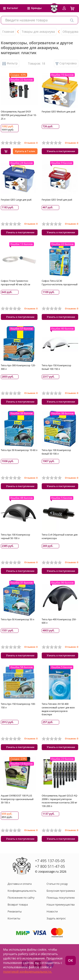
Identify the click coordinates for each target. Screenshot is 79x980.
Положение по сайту (21, 898)
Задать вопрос (56, 918)
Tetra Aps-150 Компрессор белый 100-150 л (56, 367)
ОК (70, 960)
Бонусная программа (61, 891)
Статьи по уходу (57, 884)
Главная (8, 32)
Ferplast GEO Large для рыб (16, 200)
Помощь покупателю (61, 898)
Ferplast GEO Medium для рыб (59, 111)
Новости (52, 911)
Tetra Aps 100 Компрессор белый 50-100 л (56, 452)
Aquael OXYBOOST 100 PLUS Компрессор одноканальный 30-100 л (17, 799)
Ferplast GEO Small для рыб (57, 200)
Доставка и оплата (20, 884)
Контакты (14, 918)
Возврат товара (18, 904)
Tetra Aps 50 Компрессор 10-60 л (19, 450)
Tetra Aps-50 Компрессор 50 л (17, 619)
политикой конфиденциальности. (28, 972)
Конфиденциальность (22, 891)
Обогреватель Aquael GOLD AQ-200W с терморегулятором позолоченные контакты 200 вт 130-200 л (60, 801)
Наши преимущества (61, 904)
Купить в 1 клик (25, 151)
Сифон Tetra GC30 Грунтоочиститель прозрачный (60, 283)
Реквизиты (15, 911)
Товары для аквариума (38, 32)
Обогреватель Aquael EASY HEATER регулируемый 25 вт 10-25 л (19, 115)
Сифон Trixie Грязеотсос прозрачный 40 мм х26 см (15, 283)
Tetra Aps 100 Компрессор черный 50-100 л (15, 536)
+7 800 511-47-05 (50, 866)
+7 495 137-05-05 (50, 861)
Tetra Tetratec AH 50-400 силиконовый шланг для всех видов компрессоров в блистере (58, 709)
